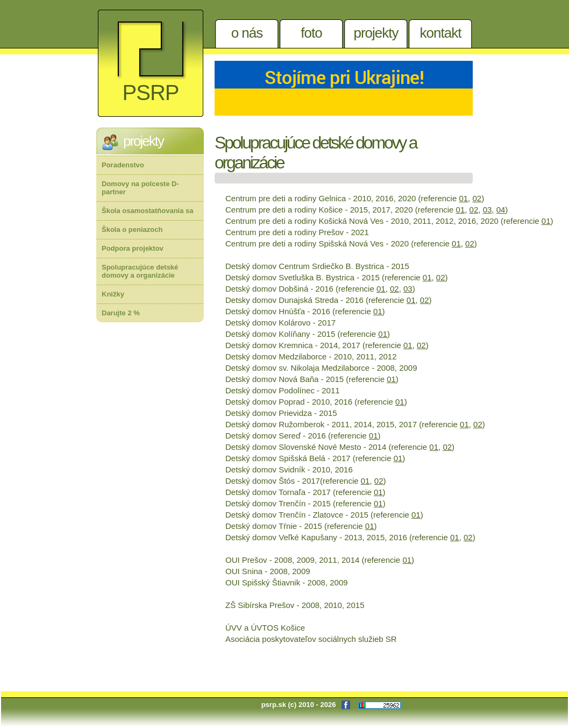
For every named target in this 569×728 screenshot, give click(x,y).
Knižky (113, 294)
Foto (311, 33)
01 (463, 198)
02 (477, 198)
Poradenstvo (123, 165)
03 (488, 210)
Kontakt (441, 33)
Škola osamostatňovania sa (148, 211)
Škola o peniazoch (132, 229)
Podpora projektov (133, 248)
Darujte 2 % (121, 313)
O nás (247, 33)
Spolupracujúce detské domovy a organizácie (140, 271)
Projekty (376, 33)
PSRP (151, 93)
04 (501, 210)
